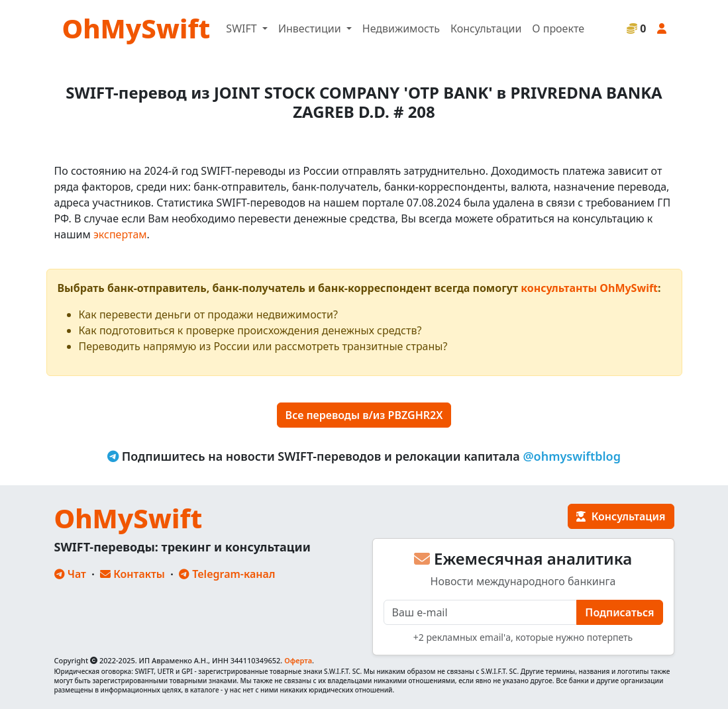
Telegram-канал (227, 574)
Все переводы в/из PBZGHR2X (364, 415)
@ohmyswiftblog (572, 456)
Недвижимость (401, 28)
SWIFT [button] (242, 28)
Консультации (486, 28)
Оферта (298, 660)
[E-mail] (481, 612)
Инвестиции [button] (311, 28)
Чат (70, 574)
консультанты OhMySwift (589, 288)
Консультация (621, 516)
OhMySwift (136, 28)
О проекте (558, 28)
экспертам (120, 234)
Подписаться (619, 612)
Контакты (132, 574)
